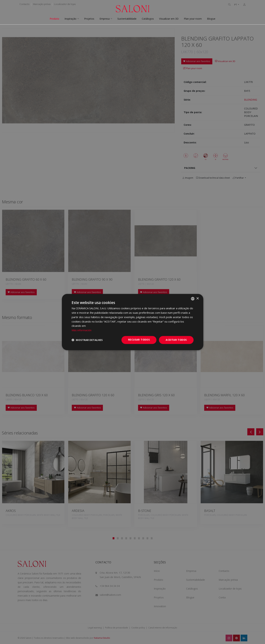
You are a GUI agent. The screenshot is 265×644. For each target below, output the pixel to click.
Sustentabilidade (127, 19)
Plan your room (193, 19)
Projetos (89, 19)
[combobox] (193, 299)
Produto (54, 19)
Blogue (211, 19)
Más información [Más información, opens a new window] (81, 330)
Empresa (105, 19)
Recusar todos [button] (139, 340)
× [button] (198, 299)
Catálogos (148, 19)
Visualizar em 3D (169, 19)
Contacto (24, 4)
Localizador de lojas (65, 4)
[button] (87, 340)
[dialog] (133, 322)
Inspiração (70, 19)
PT (236, 5)
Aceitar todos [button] (176, 340)
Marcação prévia (42, 4)
